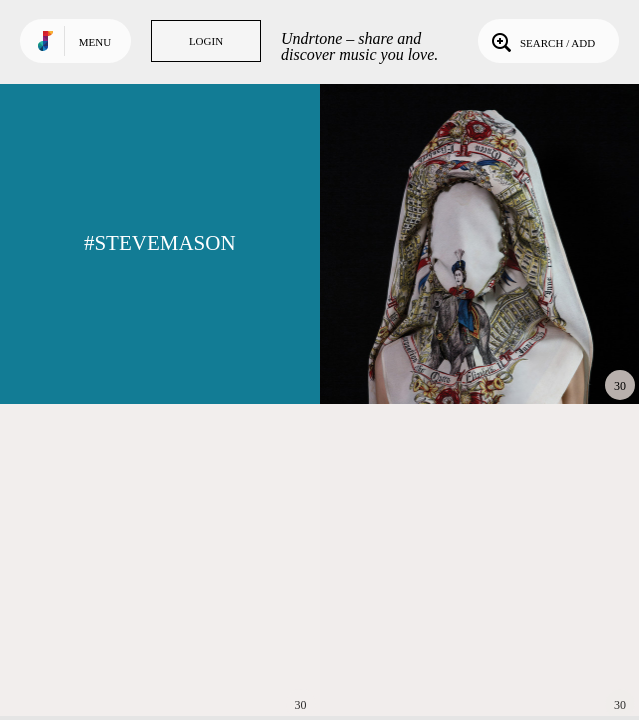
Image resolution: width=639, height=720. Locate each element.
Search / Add (541, 41)
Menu (95, 42)
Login (206, 41)
